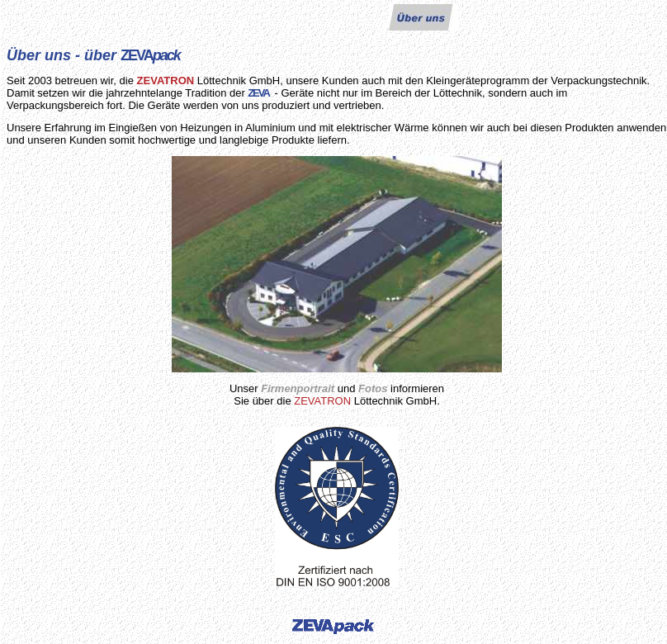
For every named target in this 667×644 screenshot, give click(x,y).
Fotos (373, 388)
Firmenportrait (298, 388)
